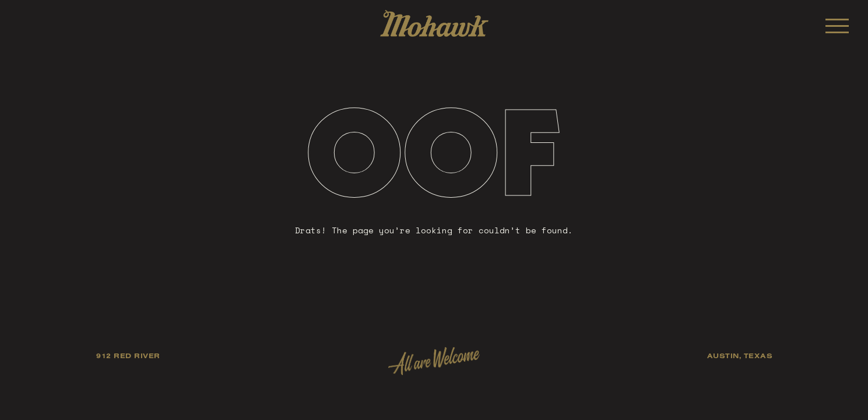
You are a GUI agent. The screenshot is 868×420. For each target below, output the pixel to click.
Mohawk (434, 23)
